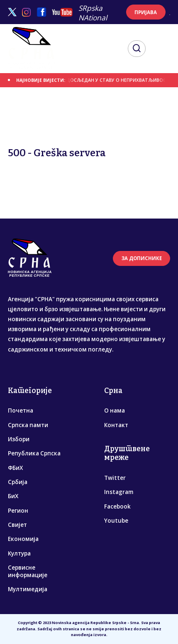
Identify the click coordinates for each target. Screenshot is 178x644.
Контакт (116, 425)
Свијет (17, 525)
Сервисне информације (28, 571)
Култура (19, 553)
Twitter (115, 478)
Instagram (119, 492)
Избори (19, 439)
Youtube (116, 521)
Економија (23, 539)
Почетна (21, 410)
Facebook (117, 506)
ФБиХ (15, 468)
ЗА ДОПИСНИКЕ (142, 258)
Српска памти (28, 425)
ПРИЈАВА (146, 12)
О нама (115, 410)
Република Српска (34, 453)
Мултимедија (28, 589)
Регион (18, 511)
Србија (18, 482)
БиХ (13, 496)
